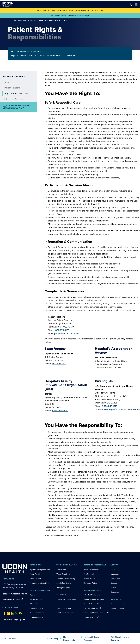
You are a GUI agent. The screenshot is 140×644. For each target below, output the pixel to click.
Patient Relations (12, 88)
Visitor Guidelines (63, 574)
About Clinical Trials (64, 608)
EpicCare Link (89, 574)
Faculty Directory (90, 617)
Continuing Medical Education (95, 613)
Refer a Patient (89, 579)
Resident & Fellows (91, 608)
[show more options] (9, 21)
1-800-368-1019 (110, 406)
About (7, 82)
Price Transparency (37, 613)
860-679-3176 (62, 330)
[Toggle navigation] (136, 4)
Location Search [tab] (71, 55)
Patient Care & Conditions (39, 583)
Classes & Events (36, 608)
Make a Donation (117, 608)
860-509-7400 (59, 364)
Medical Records (36, 599)
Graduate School (90, 604)
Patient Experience (24, 21)
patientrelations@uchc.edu (67, 333)
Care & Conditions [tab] (37, 55)
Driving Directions (63, 588)
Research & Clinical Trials (66, 599)
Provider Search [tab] (55, 55)
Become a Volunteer (118, 604)
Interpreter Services (14, 99)
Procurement (115, 579)
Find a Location (35, 579)
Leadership (115, 574)
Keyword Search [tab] (19, 55)
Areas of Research (64, 604)
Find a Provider (35, 574)
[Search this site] (130, 4)
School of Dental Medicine (94, 599)
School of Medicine (91, 595)
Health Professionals (91, 570)
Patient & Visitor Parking (66, 579)
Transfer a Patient (90, 583)
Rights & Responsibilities (16, 93)
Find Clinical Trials (63, 613)
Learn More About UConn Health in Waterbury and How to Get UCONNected (70, 11)
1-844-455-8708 (60, 411)
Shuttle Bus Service (64, 583)
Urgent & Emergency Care (40, 570)
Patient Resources (37, 617)
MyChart (33, 595)
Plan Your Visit (62, 570)
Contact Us (115, 592)
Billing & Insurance (37, 604)
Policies (113, 588)
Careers (114, 583)
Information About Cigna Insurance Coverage (70, 15)
